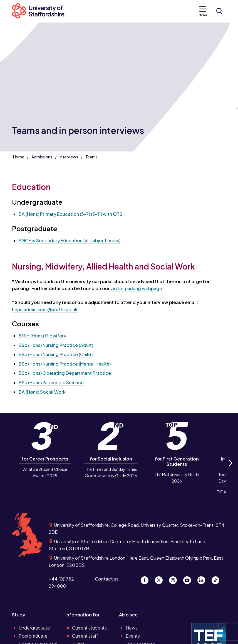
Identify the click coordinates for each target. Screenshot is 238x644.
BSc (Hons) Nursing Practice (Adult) (56, 345)
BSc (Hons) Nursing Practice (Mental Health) (65, 364)
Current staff (85, 636)
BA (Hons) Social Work (42, 392)
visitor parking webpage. (137, 288)
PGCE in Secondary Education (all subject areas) (70, 240)
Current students (89, 628)
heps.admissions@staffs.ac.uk (45, 309)
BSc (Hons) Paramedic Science (51, 382)
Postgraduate (33, 636)
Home (19, 157)
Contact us (107, 579)
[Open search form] (219, 11)
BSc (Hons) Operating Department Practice (65, 373)
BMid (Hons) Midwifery (42, 336)
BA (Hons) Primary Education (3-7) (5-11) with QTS (71, 214)
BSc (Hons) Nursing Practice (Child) (56, 354)
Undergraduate (34, 628)
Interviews (69, 157)
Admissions (42, 157)
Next (230, 469)
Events (133, 636)
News (132, 628)
